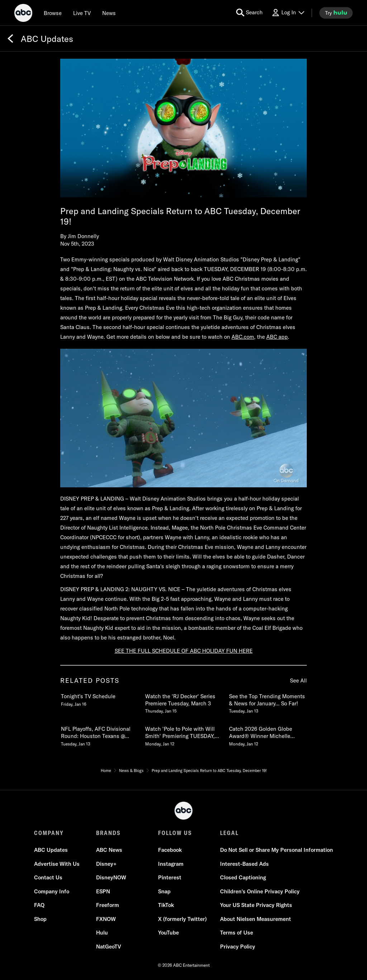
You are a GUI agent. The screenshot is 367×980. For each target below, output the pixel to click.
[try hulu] (336, 13)
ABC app (277, 337)
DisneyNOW (111, 877)
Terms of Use (237, 933)
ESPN (103, 891)
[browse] (53, 13)
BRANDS (108, 833)
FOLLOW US (175, 833)
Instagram (171, 864)
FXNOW (106, 919)
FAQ (39, 905)
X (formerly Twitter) (182, 919)
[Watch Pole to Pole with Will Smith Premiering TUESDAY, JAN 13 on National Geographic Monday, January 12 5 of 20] (183, 735)
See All (298, 680)
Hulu (102, 933)
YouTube (168, 933)
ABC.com (243, 337)
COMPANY (49, 833)
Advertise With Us (57, 864)
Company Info (52, 891)
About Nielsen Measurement (256, 919)
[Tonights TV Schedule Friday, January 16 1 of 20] (99, 699)
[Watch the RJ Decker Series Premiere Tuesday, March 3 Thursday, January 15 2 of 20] (183, 702)
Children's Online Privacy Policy (260, 891)
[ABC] (23, 14)
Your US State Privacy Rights (256, 905)
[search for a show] (249, 13)
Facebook (170, 850)
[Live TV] (82, 13)
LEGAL (229, 833)
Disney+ (106, 864)
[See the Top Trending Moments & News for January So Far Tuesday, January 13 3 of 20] (267, 702)
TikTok (166, 905)
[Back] (10, 39)
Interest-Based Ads (244, 864)
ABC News (109, 850)
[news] (109, 13)
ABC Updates (51, 850)
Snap (164, 891)
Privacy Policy (238, 947)
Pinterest (170, 877)
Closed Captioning (243, 877)
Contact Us (48, 877)
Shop (40, 919)
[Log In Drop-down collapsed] (288, 13)
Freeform (108, 905)
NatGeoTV (109, 947)
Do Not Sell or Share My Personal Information (277, 850)
